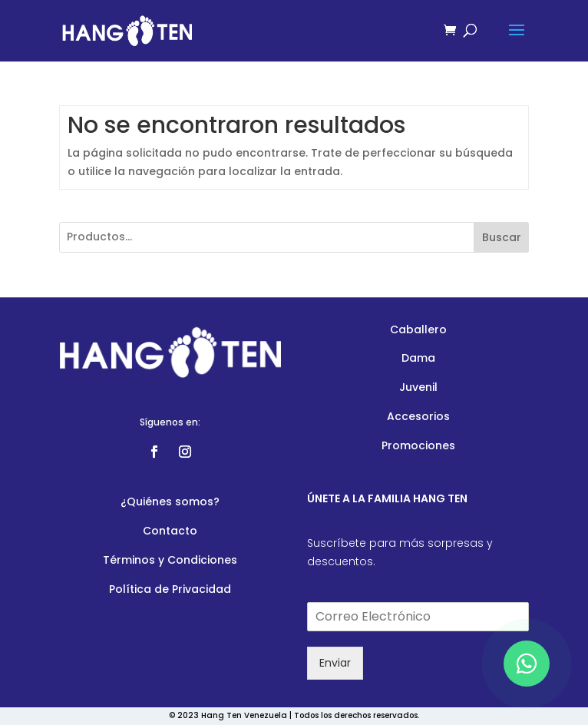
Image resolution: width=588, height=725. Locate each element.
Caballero (418, 329)
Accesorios (418, 416)
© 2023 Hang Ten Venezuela (228, 715)
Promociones (418, 445)
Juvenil (418, 387)
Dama (418, 358)
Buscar (502, 237)
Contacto (170, 531)
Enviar (335, 663)
